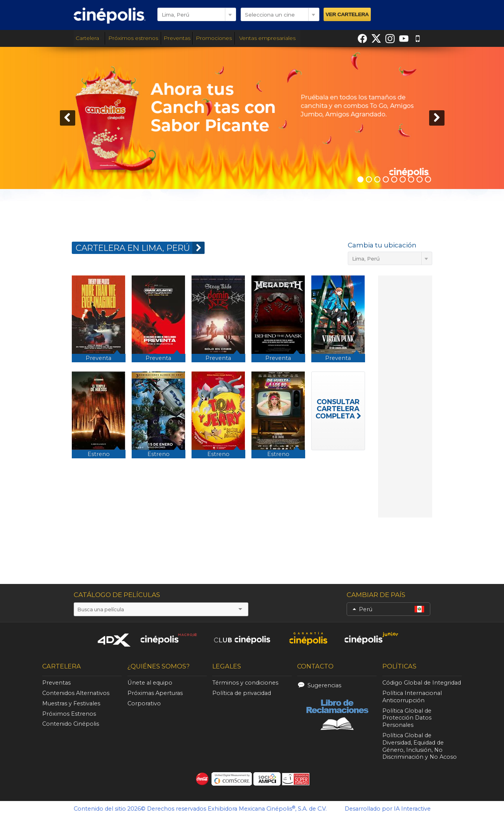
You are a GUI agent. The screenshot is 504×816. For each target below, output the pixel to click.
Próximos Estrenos (69, 714)
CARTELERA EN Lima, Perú (140, 248)
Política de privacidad (242, 693)
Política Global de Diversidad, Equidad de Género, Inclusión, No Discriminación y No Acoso (420, 746)
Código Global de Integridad (422, 683)
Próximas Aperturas (155, 693)
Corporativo (144, 703)
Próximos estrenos (133, 38)
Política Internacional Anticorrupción (412, 697)
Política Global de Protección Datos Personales (407, 718)
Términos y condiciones (245, 683)
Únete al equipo (150, 683)
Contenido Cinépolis (71, 724)
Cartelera (89, 38)
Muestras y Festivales (71, 703)
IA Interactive (412, 809)
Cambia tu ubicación (382, 245)
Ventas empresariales (267, 38)
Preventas (177, 38)
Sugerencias (324, 685)
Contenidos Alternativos (76, 693)
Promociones (214, 38)
